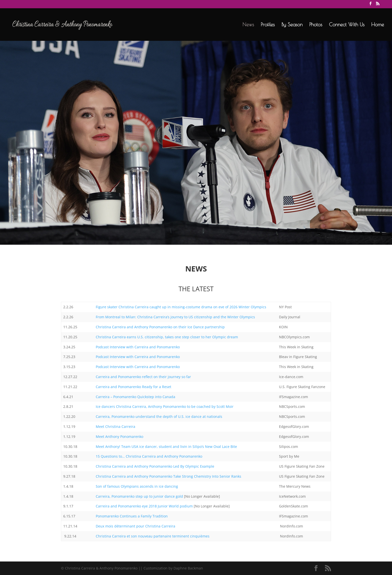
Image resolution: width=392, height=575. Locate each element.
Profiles (268, 25)
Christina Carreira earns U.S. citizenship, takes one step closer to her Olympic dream (167, 337)
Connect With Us (347, 25)
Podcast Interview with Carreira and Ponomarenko (138, 347)
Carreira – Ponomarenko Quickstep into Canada (135, 397)
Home (378, 25)
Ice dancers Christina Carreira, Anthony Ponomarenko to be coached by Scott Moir (165, 406)
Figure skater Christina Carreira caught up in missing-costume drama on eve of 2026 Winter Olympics (181, 307)
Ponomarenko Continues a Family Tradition (132, 516)
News (248, 25)
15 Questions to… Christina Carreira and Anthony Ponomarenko (149, 456)
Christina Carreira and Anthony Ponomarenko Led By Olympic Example (155, 466)
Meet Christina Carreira (116, 426)
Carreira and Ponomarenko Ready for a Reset (133, 387)
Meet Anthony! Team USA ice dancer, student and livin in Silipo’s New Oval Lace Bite (166, 447)
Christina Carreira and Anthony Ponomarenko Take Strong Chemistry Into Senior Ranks (168, 476)
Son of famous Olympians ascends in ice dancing (137, 486)
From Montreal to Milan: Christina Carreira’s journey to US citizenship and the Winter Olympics (175, 317)
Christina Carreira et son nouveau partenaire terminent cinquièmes (153, 536)
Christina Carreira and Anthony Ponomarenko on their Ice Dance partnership (160, 327)
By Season (292, 25)
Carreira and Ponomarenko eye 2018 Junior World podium (144, 506)
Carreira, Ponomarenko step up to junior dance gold (139, 496)
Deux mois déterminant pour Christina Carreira (135, 526)
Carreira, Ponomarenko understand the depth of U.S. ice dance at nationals (159, 416)
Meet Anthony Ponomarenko (119, 437)
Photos (316, 25)
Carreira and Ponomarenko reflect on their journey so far (143, 377)
